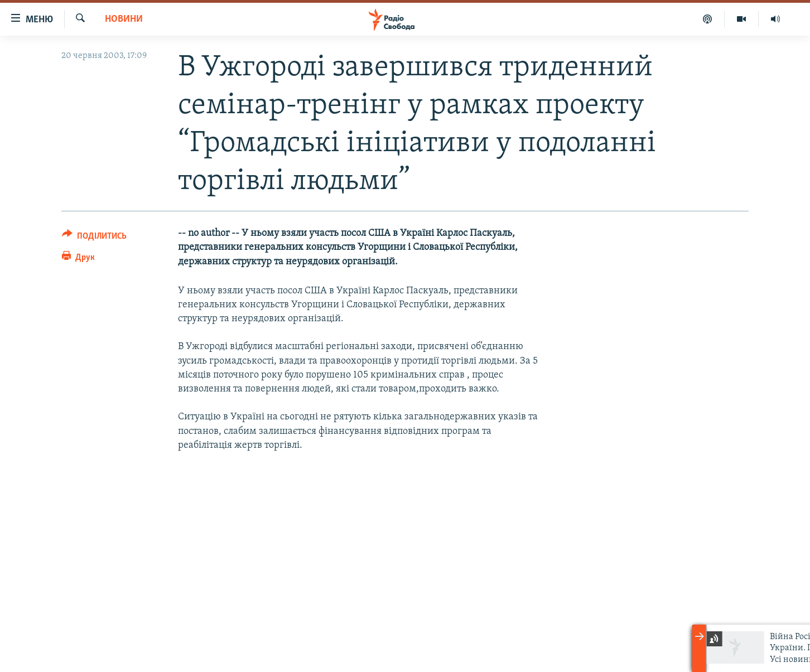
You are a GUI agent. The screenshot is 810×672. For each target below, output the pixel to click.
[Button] (94, 238)
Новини (124, 19)
